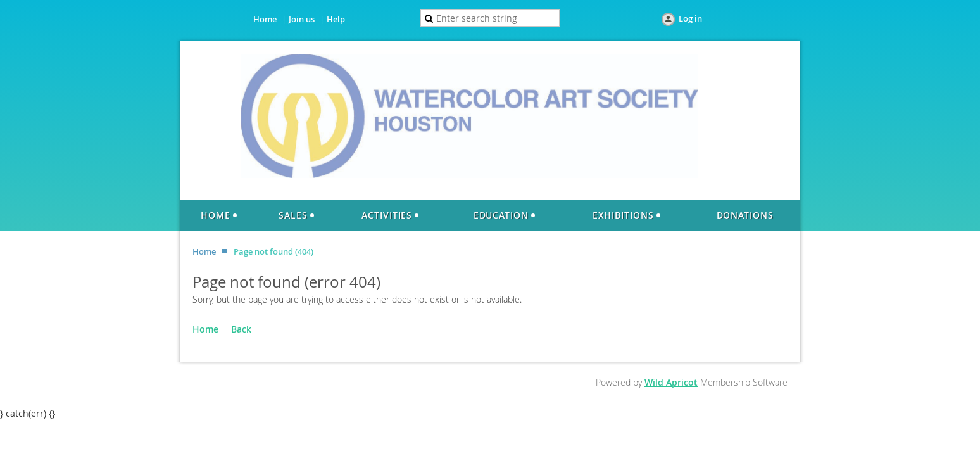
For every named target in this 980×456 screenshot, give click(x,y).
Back (241, 329)
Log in (690, 18)
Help (336, 19)
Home (265, 19)
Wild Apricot (671, 382)
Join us (302, 19)
